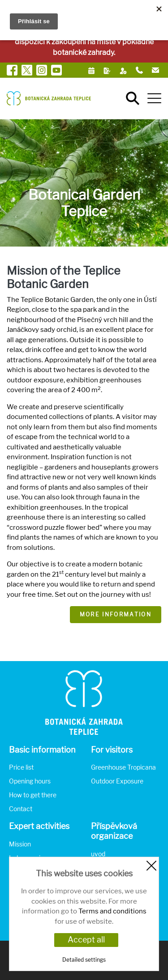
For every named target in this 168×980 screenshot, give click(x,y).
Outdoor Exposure (117, 781)
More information (116, 614)
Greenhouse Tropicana (123, 767)
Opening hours (30, 781)
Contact (21, 809)
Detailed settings (84, 960)
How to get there (33, 795)
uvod (98, 854)
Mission (20, 844)
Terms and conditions (112, 911)
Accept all (86, 940)
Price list (21, 767)
